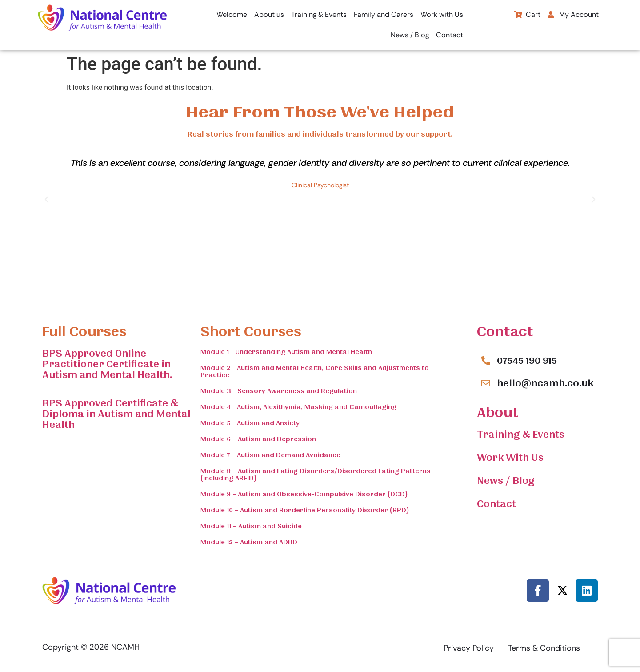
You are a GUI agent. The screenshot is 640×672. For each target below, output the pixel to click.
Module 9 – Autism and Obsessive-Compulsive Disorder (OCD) (304, 494)
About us (269, 14)
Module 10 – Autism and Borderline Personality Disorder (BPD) (305, 510)
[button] (575, 15)
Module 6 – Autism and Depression (258, 439)
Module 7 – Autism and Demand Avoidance (270, 455)
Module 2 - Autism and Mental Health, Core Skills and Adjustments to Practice (315, 371)
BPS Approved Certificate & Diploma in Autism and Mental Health (116, 414)
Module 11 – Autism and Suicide (251, 526)
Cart (527, 14)
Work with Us (442, 14)
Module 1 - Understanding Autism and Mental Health (286, 352)
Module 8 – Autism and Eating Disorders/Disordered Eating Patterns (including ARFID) (316, 475)
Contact (450, 35)
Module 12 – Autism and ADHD (249, 542)
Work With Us (510, 458)
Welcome (232, 14)
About (498, 412)
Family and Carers (384, 14)
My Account (573, 14)
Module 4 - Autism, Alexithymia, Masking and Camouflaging (298, 407)
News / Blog (410, 35)
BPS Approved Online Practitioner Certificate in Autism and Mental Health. (107, 364)
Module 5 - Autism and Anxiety (250, 423)
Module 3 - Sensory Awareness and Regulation (279, 391)
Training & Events (319, 14)
